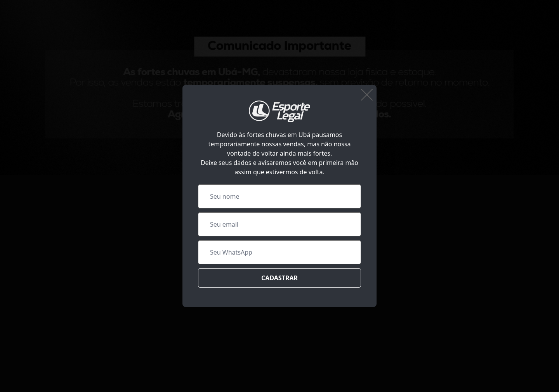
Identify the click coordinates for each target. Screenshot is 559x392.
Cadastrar (279, 278)
